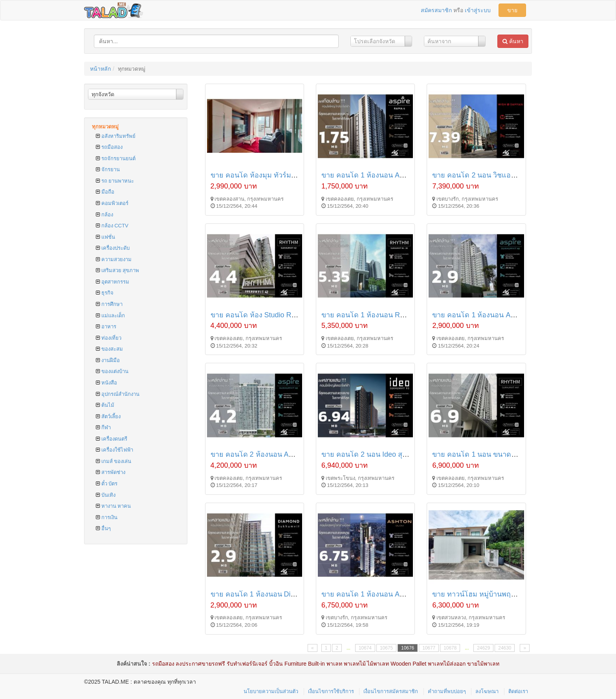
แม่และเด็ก (110, 316)
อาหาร (106, 327)
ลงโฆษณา (487, 691)
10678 (450, 648)
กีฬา (103, 427)
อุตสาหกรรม (113, 282)
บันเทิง (106, 495)
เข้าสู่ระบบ (478, 10)
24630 (505, 648)
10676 (408, 648)
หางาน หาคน (113, 506)
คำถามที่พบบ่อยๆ (447, 691)
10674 (365, 648)
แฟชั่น (105, 237)
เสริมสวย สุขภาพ (117, 270)
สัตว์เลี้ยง (108, 416)
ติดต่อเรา (518, 691)
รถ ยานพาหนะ (115, 181)
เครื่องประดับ (113, 248)
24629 (483, 648)
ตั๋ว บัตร (107, 484)
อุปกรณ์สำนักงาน (118, 394)
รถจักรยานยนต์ (116, 158)
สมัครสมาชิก (436, 10)
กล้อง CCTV (112, 226)
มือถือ (105, 192)
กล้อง (104, 215)
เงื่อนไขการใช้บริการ (331, 691)
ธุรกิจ (105, 293)
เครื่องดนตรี (112, 439)
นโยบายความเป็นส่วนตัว (271, 691)
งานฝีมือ (108, 360)
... (348, 648)
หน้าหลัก (100, 69)
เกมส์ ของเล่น (114, 461)
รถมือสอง (109, 147)
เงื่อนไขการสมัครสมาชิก (391, 691)
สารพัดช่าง (111, 472)
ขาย (512, 10)
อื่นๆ (103, 528)
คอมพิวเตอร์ (112, 203)
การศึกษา (109, 304)
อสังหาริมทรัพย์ (116, 136)
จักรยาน (108, 169)
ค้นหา (513, 41)
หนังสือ (106, 383)
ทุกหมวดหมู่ (105, 127)
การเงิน (107, 517)
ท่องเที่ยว (109, 338)
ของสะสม (109, 349)
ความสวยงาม (114, 259)
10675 (386, 648)
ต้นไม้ (105, 405)
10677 (429, 648)
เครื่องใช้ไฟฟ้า (115, 450)
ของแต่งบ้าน (112, 371)
